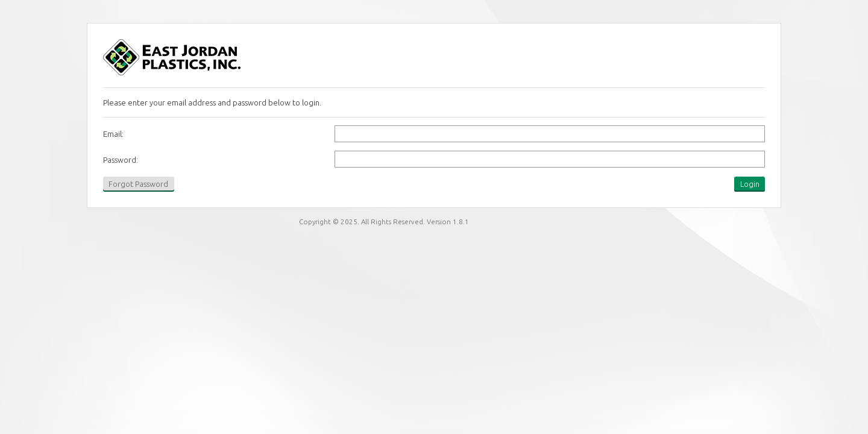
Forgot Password (138, 184)
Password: (121, 160)
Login (750, 184)
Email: (113, 134)
